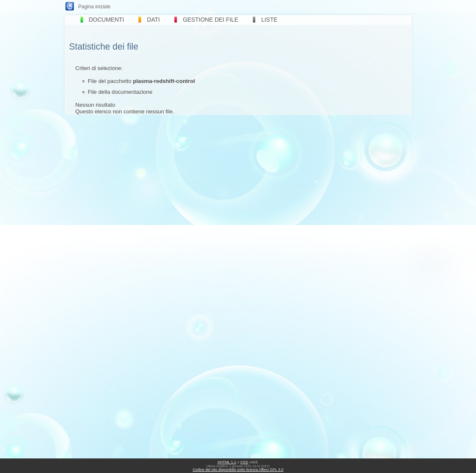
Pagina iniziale (94, 7)
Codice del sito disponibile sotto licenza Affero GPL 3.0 (238, 470)
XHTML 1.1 (227, 462)
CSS (244, 462)
